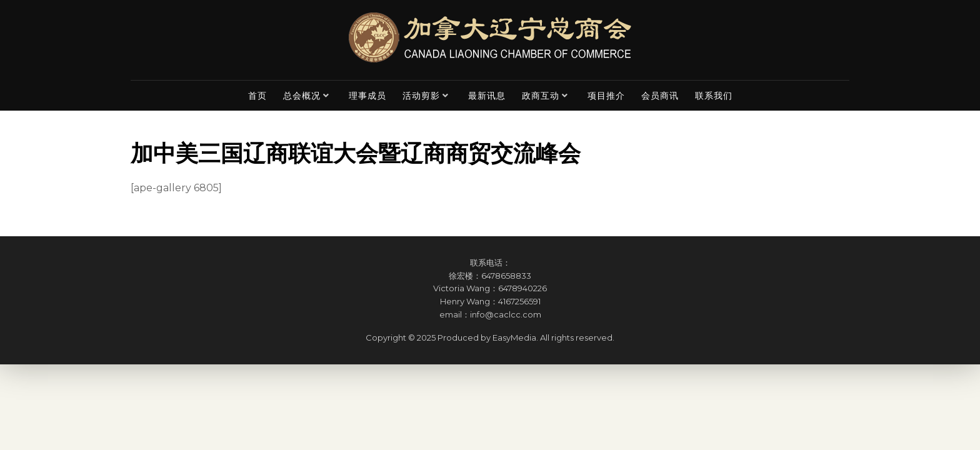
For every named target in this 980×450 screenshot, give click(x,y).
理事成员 (367, 96)
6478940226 (522, 288)
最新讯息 (487, 96)
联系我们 (714, 96)
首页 (257, 96)
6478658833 (506, 276)
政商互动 (541, 96)
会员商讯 (660, 96)
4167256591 (519, 301)
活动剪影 (421, 96)
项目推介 (606, 96)
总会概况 (302, 96)
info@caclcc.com (506, 314)
